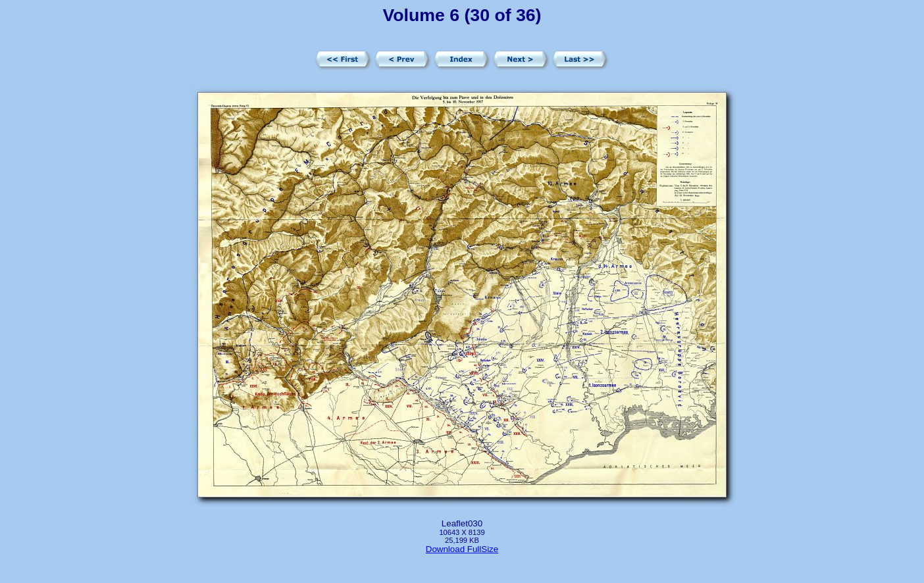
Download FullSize (462, 549)
